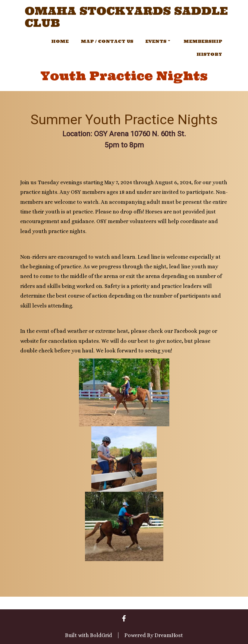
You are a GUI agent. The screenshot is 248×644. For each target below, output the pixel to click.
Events (158, 41)
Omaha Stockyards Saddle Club (126, 17)
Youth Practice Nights (124, 76)
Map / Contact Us (107, 41)
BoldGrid (101, 635)
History (209, 54)
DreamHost (169, 635)
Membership (203, 41)
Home (60, 41)
